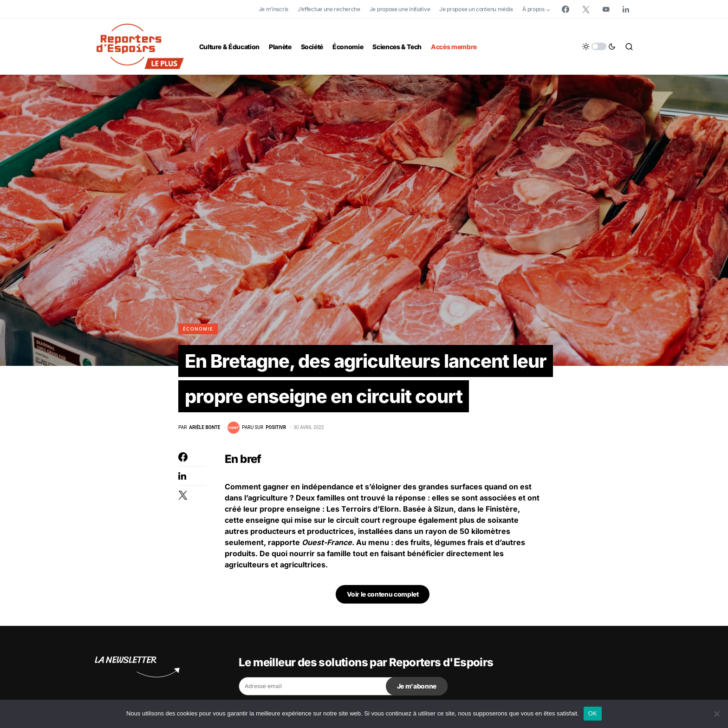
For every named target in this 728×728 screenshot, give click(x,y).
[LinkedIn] (626, 9)
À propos (533, 9)
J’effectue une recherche (329, 9)
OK (593, 713)
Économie (198, 329)
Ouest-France (327, 542)
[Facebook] (565, 9)
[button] (599, 46)
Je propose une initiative (400, 9)
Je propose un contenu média (476, 9)
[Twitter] (586, 9)
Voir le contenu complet (383, 594)
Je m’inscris (273, 9)
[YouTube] (606, 9)
